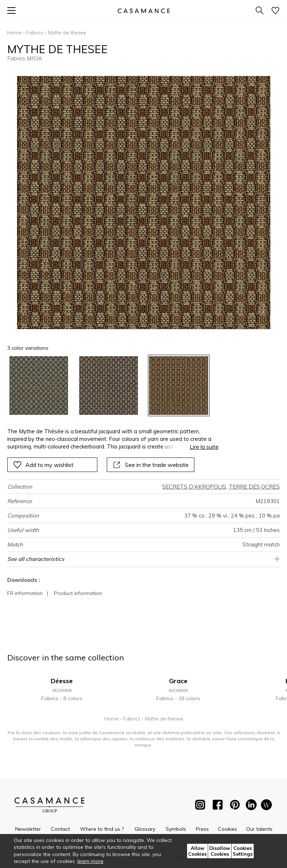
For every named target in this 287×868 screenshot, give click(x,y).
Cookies (227, 829)
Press (202, 829)
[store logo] (143, 11)
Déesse (62, 681)
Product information (78, 593)
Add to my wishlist (43, 465)
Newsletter (28, 829)
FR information (25, 593)
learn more (90, 861)
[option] (39, 386)
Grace (178, 681)
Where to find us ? (102, 829)
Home (14, 33)
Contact (60, 829)
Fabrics (35, 33)
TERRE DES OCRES (254, 487)
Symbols (176, 829)
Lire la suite (204, 447)
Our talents (259, 829)
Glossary (145, 829)
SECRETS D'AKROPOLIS (194, 487)
